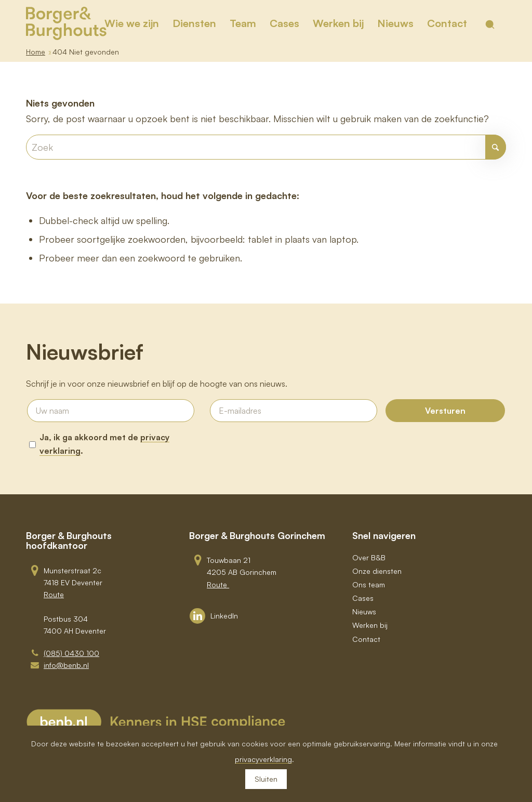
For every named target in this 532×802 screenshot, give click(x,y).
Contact (366, 639)
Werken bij (370, 625)
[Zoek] (266, 147)
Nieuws (364, 612)
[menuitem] (132, 23)
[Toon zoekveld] (490, 24)
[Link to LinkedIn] (214, 616)
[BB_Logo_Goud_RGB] (66, 23)
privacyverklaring (263, 759)
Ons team (369, 584)
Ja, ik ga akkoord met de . (104, 444)
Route (54, 594)
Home (36, 52)
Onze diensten (377, 571)
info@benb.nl (66, 665)
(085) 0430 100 (71, 653)
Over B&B (369, 557)
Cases (363, 598)
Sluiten (266, 779)
